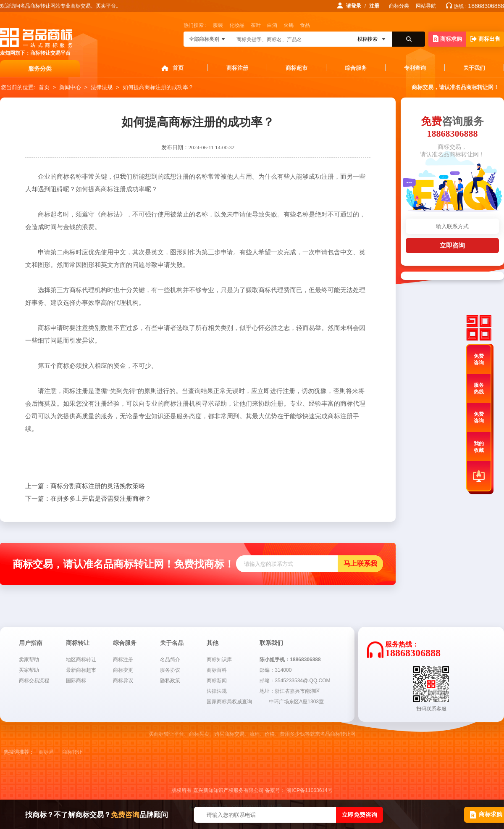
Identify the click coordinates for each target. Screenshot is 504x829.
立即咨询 (452, 245)
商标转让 (72, 752)
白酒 (272, 25)
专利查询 (415, 68)
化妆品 (237, 25)
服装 (218, 25)
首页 (178, 68)
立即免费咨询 (360, 815)
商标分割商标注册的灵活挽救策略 (85, 486)
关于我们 (474, 68)
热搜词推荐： (19, 752)
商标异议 (123, 681)
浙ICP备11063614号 (309, 790)
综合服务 (356, 68)
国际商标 (76, 681)
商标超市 (297, 68)
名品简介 (170, 660)
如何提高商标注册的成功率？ (158, 87)
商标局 (46, 752)
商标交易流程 (34, 681)
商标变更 (123, 670)
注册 (374, 6)
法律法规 (102, 87)
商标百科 (217, 670)
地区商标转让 (81, 660)
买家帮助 (29, 670)
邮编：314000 (276, 670)
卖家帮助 (29, 660)
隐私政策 (170, 681)
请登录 (354, 6)
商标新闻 (217, 681)
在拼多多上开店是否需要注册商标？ (88, 499)
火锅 (289, 25)
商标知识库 (219, 660)
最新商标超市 (81, 670)
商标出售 (485, 39)
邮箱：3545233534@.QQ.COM (295, 681)
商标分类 (399, 6)
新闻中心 (70, 87)
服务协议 (170, 670)
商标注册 (237, 68)
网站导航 (426, 6)
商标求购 (448, 38)
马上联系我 (360, 564)
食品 (305, 25)
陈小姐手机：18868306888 (290, 660)
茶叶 (256, 25)
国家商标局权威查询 (229, 702)
